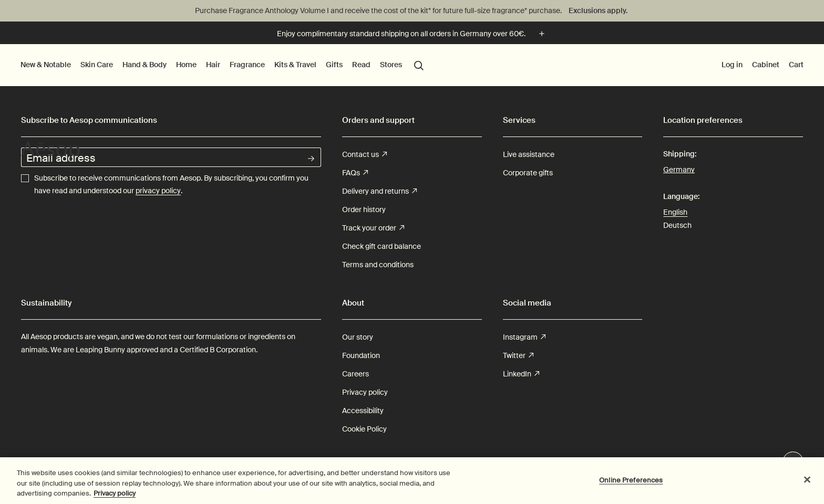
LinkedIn (521, 374)
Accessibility (363, 411)
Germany (679, 169)
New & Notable (45, 64)
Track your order (373, 228)
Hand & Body (145, 65)
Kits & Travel (295, 65)
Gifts (334, 65)
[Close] (807, 483)
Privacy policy (365, 392)
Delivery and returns (379, 191)
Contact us (364, 155)
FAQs (355, 173)
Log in (732, 64)
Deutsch (677, 225)
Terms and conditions (378, 265)
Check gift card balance (382, 246)
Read (361, 65)
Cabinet (766, 65)
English (675, 212)
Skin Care (97, 65)
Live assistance (529, 154)
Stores (391, 64)
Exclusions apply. (598, 10)
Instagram (524, 337)
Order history (364, 209)
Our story (358, 337)
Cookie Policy (364, 429)
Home (186, 65)
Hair (213, 65)
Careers (356, 374)
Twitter (518, 356)
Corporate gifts (528, 173)
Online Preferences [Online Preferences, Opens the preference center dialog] (631, 484)
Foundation (361, 355)
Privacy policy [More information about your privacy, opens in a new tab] (115, 497)
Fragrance (247, 65)
